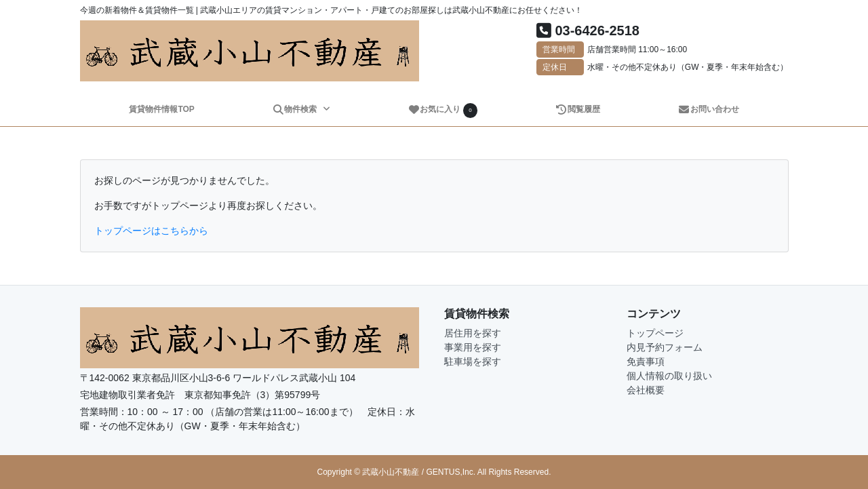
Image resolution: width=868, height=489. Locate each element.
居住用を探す (473, 333)
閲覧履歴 (577, 109)
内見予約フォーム (665, 347)
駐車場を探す (473, 361)
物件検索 (296, 109)
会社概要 (646, 390)
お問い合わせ (708, 109)
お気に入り (443, 110)
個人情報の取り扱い (669, 376)
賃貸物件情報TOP (161, 109)
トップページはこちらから (151, 231)
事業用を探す (473, 347)
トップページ (655, 333)
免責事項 (646, 361)
